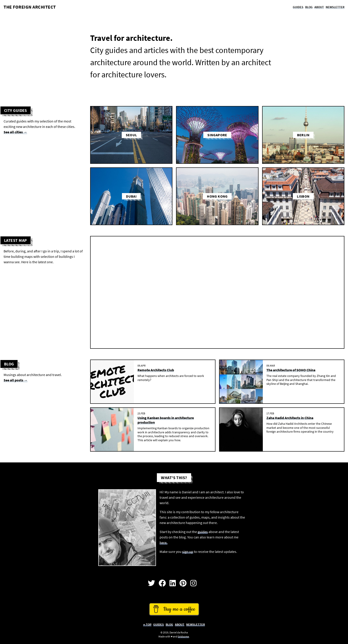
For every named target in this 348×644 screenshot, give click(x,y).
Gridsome (183, 636)
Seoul (131, 135)
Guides (298, 7)
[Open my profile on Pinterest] (183, 583)
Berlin (303, 135)
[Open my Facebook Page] (162, 583)
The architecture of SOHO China (291, 370)
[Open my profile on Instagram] (193, 583)
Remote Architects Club (156, 370)
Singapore (217, 135)
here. (164, 542)
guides (203, 532)
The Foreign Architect (30, 7)
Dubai (131, 196)
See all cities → (15, 132)
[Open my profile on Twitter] (151, 583)
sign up (188, 552)
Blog (309, 7)
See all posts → (16, 380)
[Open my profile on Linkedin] (173, 583)
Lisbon (303, 196)
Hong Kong (217, 196)
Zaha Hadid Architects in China (290, 418)
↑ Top (147, 624)
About (319, 7)
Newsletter (335, 7)
